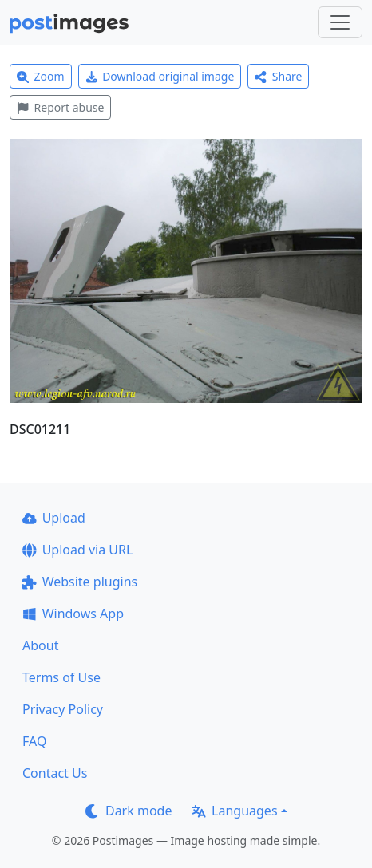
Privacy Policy (63, 709)
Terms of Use (61, 677)
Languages (234, 811)
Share (278, 76)
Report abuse (60, 107)
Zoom (41, 76)
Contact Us (55, 773)
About (40, 645)
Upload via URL (77, 550)
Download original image (160, 76)
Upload (54, 518)
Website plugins (80, 582)
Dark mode (129, 811)
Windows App (73, 614)
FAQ (34, 741)
